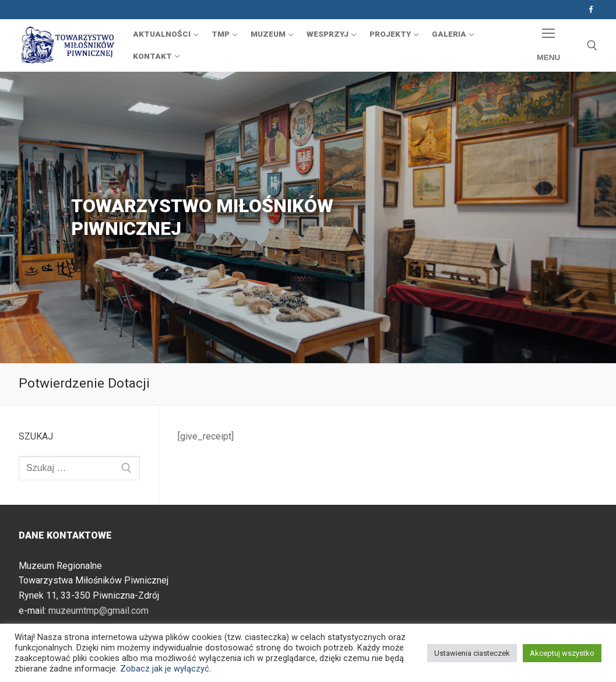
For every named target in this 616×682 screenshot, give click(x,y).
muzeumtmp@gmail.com (98, 611)
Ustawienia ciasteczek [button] (472, 653)
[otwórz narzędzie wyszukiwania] (592, 45)
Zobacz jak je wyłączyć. (166, 669)
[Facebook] (591, 10)
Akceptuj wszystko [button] (562, 653)
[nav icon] (549, 46)
